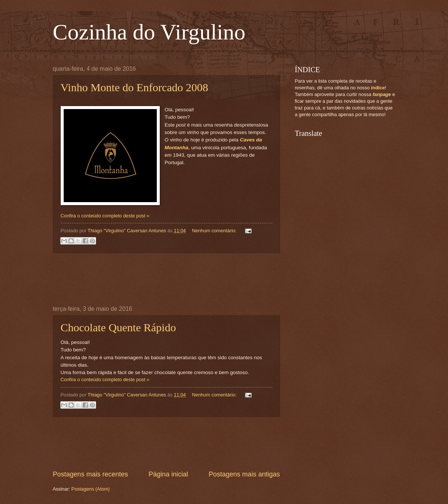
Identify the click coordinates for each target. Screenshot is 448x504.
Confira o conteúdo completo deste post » (105, 216)
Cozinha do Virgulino (149, 32)
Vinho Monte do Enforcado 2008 (134, 87)
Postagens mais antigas (244, 474)
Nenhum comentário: (215, 231)
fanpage (382, 94)
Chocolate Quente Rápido (118, 327)
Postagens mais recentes (90, 474)
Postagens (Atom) (91, 489)
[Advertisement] (188, 279)
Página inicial (168, 474)
